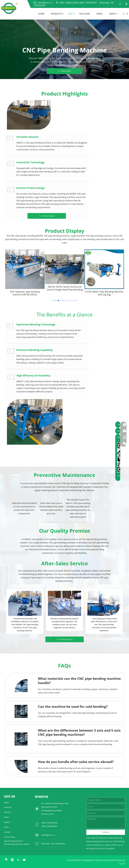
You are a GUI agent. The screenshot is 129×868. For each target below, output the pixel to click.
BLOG (6, 827)
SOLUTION (85, 14)
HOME (41, 14)
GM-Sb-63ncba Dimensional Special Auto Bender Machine (25, 293)
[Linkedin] (12, 860)
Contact (7, 832)
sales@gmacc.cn (48, 835)
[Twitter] (18, 860)
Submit (106, 832)
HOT (71, 14)
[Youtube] (24, 860)
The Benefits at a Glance (64, 315)
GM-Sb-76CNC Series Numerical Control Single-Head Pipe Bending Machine (104, 290)
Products (8, 807)
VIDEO (99, 14)
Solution (7, 812)
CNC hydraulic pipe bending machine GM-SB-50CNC (65, 293)
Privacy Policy (10, 837)
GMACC (113, 14)
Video (6, 817)
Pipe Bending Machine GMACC (17, 844)
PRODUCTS (56, 14)
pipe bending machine (14, 841)
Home (6, 802)
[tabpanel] (25, 274)
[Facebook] (6, 860)
